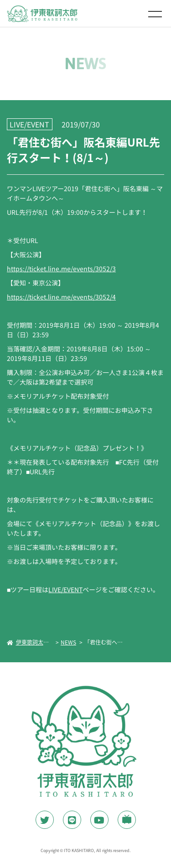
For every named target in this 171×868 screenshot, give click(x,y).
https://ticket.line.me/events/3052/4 (61, 297)
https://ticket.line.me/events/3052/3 (61, 269)
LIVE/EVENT (65, 589)
